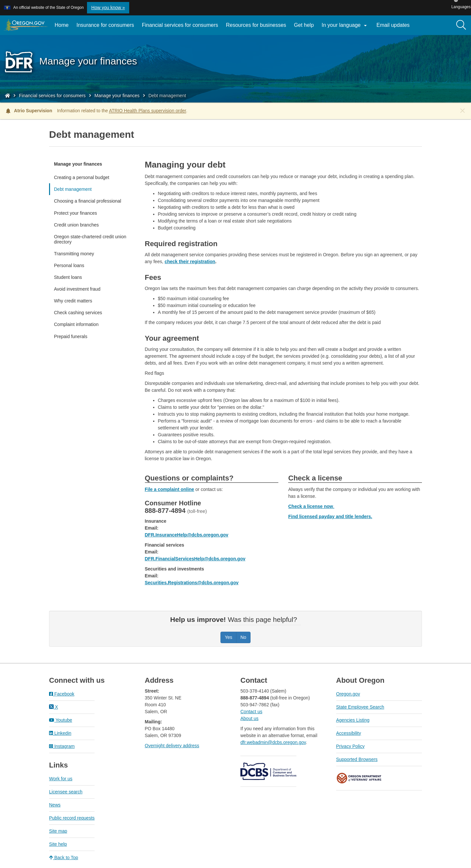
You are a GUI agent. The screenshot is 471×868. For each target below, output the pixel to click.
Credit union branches (76, 225)
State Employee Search (360, 707)
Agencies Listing (353, 720)
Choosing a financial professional (87, 201)
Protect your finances (76, 213)
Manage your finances (117, 96)
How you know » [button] (108, 8)
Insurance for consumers (105, 25)
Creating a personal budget (82, 177)
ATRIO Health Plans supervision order (148, 111)
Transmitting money (74, 254)
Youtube (61, 720)
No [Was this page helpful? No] (243, 637)
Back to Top (64, 858)
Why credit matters (73, 301)
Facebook (62, 694)
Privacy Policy (350, 746)
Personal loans (69, 265)
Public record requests (72, 818)
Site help (58, 844)
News (55, 805)
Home (62, 25)
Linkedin (60, 733)
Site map (58, 831)
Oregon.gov (348, 694)
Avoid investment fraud (77, 289)
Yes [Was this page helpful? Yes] (228, 637)
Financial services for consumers (180, 25)
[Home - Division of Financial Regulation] (8, 96)
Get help (304, 25)
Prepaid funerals (71, 336)
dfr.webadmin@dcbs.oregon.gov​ (273, 742)
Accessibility (349, 733)
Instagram (62, 746)
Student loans (68, 277)
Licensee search (66, 792)
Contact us (251, 712)
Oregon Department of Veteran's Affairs (359, 778)
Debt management (73, 189)
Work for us (61, 779)
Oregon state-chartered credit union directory (90, 239)
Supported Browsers (357, 759)
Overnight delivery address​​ (172, 746)
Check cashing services (78, 313)
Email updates (395, 27)
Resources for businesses (256, 25)
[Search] (461, 25)
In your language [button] (345, 26)
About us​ (249, 718)
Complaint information (76, 324)
